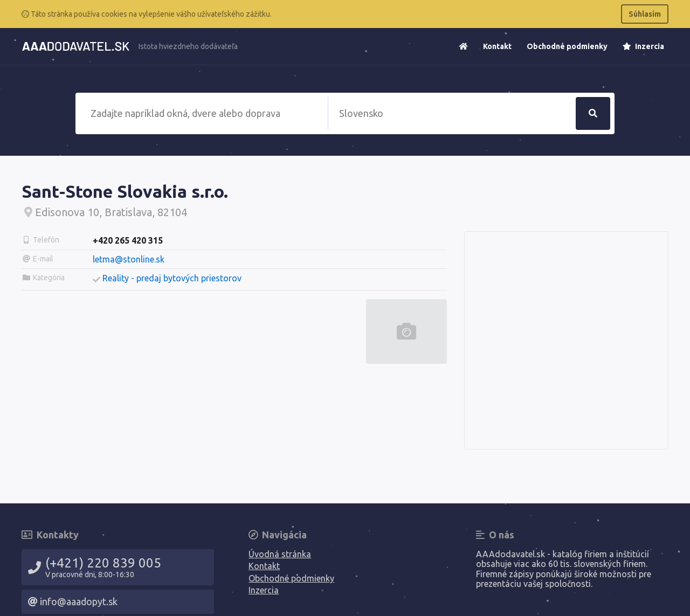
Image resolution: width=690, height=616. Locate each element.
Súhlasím (645, 14)
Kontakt (497, 46)
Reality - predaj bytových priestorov (172, 278)
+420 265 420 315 (128, 240)
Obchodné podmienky (567, 46)
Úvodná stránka (280, 554)
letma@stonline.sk (129, 259)
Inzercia (643, 46)
